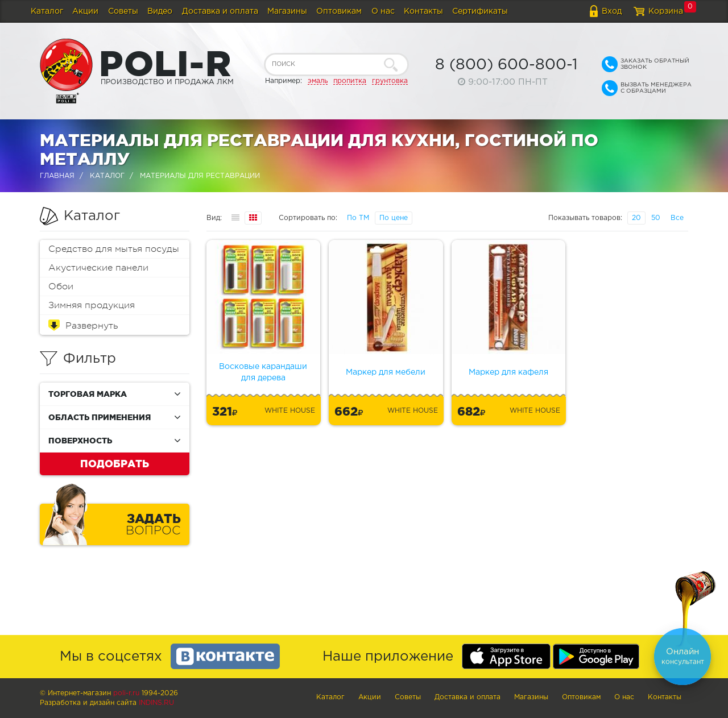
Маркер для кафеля (508, 372)
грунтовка (390, 81)
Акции (85, 11)
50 (656, 218)
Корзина (666, 11)
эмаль (318, 81)
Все (677, 218)
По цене (394, 218)
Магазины (287, 11)
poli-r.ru (126, 693)
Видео (160, 11)
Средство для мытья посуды (114, 249)
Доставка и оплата (220, 11)
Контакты (423, 11)
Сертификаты (480, 11)
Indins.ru (156, 703)
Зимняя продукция (92, 305)
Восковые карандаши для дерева (263, 372)
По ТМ (358, 218)
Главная (57, 176)
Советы (123, 11)
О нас (383, 11)
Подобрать (115, 463)
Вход (612, 11)
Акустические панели (98, 268)
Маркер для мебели (386, 372)
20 (636, 218)
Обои (61, 287)
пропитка (350, 81)
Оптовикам (339, 11)
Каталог (47, 11)
